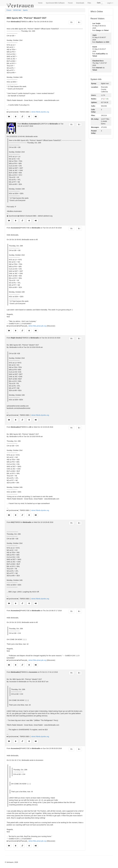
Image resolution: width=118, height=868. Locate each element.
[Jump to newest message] (36, 117)
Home (40, 3)
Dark (101, 3)
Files (89, 3)
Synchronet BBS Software (55, 3)
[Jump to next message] (29, 117)
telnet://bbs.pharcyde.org (37, 326)
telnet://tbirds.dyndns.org (40, 112)
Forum (70, 3)
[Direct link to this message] (22, 117)
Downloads (80, 3)
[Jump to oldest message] (9, 117)
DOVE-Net (17, 10)
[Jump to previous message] (16, 117)
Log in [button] (110, 3)
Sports (25, 10)
